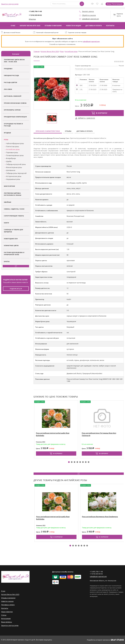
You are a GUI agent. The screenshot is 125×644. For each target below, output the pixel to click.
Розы (6, 140)
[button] (69, 462)
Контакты (110, 26)
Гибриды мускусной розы (16, 164)
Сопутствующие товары (14, 216)
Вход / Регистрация (115, 4)
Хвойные (8, 202)
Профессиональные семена (15, 103)
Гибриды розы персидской (16, 173)
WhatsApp (32, 19)
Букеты (7, 261)
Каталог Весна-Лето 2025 (30, 26)
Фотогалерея (6, 619)
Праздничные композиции (15, 117)
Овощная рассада (11, 75)
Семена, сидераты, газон (14, 209)
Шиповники (11, 170)
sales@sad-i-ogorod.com (90, 19)
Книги (6, 223)
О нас (13, 26)
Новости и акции (74, 26)
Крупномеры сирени (12, 110)
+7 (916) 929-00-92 (35, 15)
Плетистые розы (12, 147)
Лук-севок (8, 89)
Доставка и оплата (94, 26)
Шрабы (9, 161)
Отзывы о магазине (53, 26)
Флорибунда (11, 158)
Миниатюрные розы (14, 167)
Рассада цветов (10, 82)
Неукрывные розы (13, 179)
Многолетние (9, 186)
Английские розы (13, 149)
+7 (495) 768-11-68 (35, 11)
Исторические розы (14, 176)
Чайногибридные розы (15, 143)
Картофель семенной (13, 96)
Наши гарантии (7, 612)
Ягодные (7, 133)
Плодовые (8, 69)
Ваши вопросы (7, 622)
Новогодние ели (11, 239)
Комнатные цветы (11, 245)
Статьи (4, 615)
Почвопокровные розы (15, 155)
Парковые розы (12, 153)
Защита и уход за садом (10, 4)
